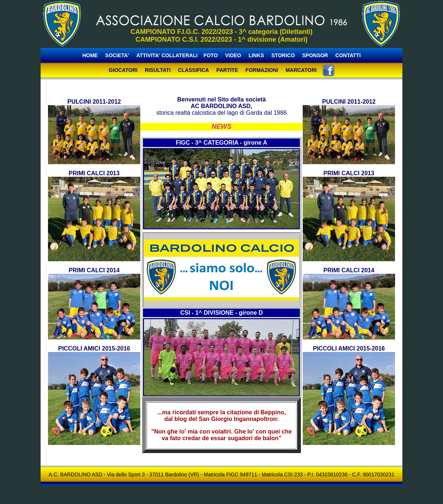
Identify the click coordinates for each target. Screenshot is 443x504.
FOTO (211, 55)
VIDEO (233, 55)
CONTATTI (348, 55)
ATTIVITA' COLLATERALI (167, 55)
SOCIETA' (118, 55)
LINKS (256, 55)
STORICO (283, 55)
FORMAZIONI (262, 70)
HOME (90, 55)
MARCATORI (301, 70)
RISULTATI (158, 70)
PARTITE (227, 70)
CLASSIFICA (193, 70)
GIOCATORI (123, 70)
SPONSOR (315, 55)
